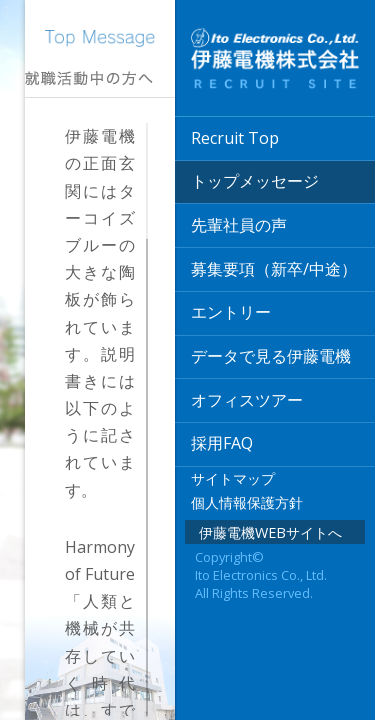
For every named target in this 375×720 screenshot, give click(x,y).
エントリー (231, 312)
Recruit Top (235, 138)
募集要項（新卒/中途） (274, 269)
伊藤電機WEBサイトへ (270, 532)
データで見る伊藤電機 (271, 356)
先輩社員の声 (239, 225)
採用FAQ (222, 443)
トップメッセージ (255, 181)
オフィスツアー (247, 400)
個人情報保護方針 (247, 502)
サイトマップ (233, 478)
